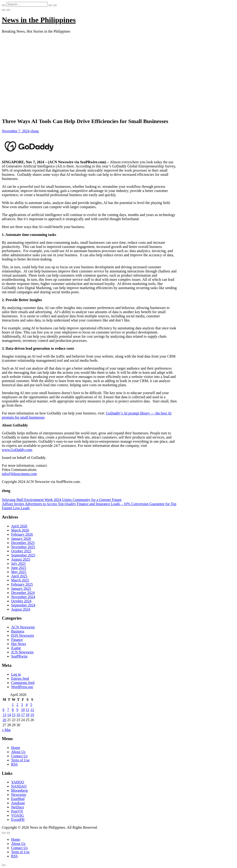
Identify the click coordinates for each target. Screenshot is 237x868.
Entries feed (20, 678)
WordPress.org (22, 687)
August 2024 (21, 609)
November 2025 (23, 547)
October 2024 (21, 601)
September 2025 (23, 555)
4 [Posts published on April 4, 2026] (27, 705)
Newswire (19, 795)
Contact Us (19, 756)
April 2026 (19, 526)
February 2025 (22, 584)
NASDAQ (19, 786)
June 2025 (19, 568)
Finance (17, 640)
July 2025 (18, 564)
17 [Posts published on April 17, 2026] (23, 715)
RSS (14, 764)
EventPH (18, 820)
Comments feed (23, 683)
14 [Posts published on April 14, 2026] (9, 715)
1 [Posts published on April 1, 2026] (13, 705)
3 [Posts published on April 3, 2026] (22, 705)
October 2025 (21, 551)
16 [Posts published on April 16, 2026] (18, 715)
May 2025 (19, 572)
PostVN (17, 811)
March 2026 (20, 530)
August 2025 (21, 559)
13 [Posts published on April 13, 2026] (4, 715)
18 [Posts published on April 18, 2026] (28, 715)
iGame (16, 648)
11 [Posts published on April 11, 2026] (27, 710)
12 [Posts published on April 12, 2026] (32, 710)
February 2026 (22, 534)
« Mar (6, 730)
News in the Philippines (39, 20)
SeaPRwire (19, 656)
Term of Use (20, 760)
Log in (16, 674)
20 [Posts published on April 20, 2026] (4, 720)
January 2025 (21, 588)
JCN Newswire (22, 652)
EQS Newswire (23, 635)
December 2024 (23, 593)
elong (35, 131)
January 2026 (21, 539)
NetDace (18, 807)
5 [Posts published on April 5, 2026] (31, 705)
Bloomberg (19, 790)
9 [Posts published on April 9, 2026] (17, 710)
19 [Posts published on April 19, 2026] (32, 715)
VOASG (17, 815)
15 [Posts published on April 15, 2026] (14, 715)
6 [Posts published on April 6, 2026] (3, 710)
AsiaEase (18, 803)
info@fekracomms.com (19, 474)
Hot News (19, 644)
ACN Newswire (23, 627)
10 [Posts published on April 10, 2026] (23, 710)
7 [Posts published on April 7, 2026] (8, 710)
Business (18, 631)
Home (16, 748)
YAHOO (18, 782)
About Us (18, 752)
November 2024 (23, 597)
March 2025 (20, 580)
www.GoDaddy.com (17, 450)
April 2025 (19, 576)
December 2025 (23, 543)
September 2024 (23, 605)
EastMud (18, 799)
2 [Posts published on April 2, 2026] (17, 705)
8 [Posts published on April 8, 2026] (13, 710)
